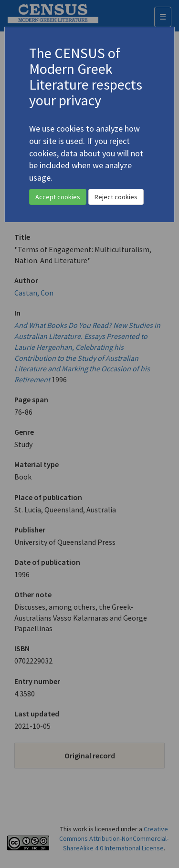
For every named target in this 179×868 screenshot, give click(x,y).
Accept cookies (58, 197)
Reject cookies (116, 197)
